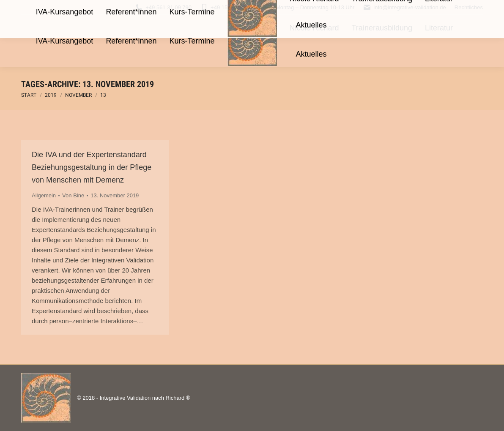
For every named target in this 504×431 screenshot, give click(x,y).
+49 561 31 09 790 (163, 7)
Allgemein (44, 195)
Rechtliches (469, 7)
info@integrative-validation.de (404, 7)
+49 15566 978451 (228, 7)
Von (73, 195)
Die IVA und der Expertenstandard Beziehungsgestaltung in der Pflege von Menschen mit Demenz (92, 167)
